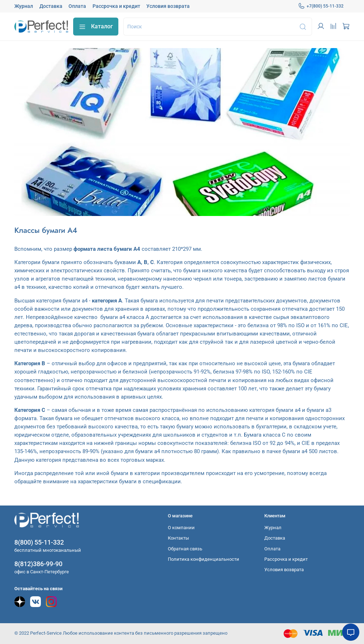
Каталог (96, 27)
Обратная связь (185, 549)
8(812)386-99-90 (38, 564)
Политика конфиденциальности (204, 559)
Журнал (24, 6)
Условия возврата (168, 6)
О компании (181, 528)
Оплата (77, 6)
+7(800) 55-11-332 (321, 6)
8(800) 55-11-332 (39, 542)
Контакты (178, 538)
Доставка (51, 6)
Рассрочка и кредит (116, 6)
